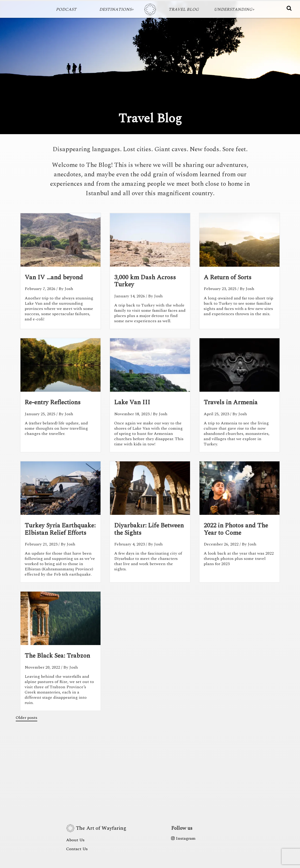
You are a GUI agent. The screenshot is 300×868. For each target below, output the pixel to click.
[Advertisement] (150, 757)
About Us (75, 840)
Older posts (27, 718)
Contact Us (77, 849)
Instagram (183, 838)
